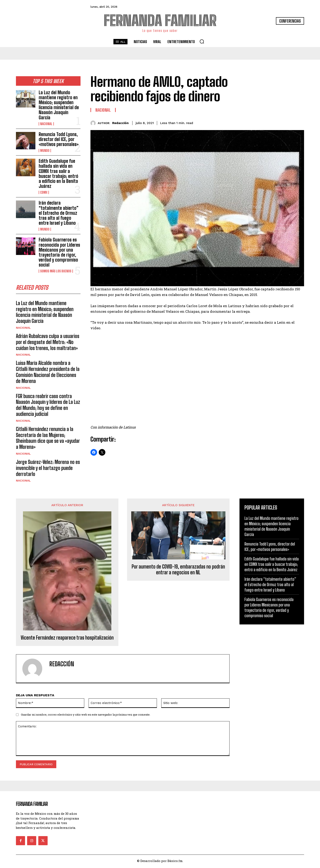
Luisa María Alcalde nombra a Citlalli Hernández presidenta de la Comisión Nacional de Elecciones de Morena (48, 373)
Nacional (46, 124)
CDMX (44, 192)
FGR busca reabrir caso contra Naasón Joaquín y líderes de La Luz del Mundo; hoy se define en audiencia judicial (48, 406)
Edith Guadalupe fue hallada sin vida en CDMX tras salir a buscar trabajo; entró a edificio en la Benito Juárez (58, 174)
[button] (202, 41)
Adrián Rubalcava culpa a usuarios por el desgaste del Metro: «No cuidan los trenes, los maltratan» (48, 343)
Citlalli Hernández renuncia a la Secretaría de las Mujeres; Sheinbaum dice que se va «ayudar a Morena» (48, 439)
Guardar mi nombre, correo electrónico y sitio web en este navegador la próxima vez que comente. (86, 716)
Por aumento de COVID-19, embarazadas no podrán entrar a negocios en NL (178, 571)
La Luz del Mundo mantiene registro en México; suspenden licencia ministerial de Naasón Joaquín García (59, 105)
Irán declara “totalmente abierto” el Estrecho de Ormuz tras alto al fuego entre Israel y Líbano (59, 213)
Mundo (45, 151)
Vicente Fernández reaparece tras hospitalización (67, 639)
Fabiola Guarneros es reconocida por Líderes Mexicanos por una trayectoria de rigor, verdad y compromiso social (59, 252)
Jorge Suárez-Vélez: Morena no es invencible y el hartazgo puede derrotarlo (48, 469)
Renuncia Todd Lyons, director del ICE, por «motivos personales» (59, 139)
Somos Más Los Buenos (56, 271)
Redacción (120, 123)
